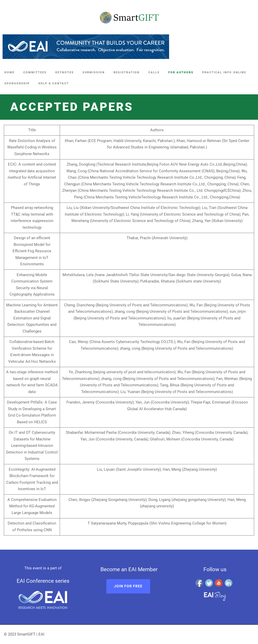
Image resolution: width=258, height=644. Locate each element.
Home (9, 72)
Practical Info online (224, 72)
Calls (154, 72)
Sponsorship (17, 83)
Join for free (128, 586)
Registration (127, 72)
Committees (35, 72)
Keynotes (65, 72)
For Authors (181, 72)
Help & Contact (54, 83)
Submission (94, 72)
